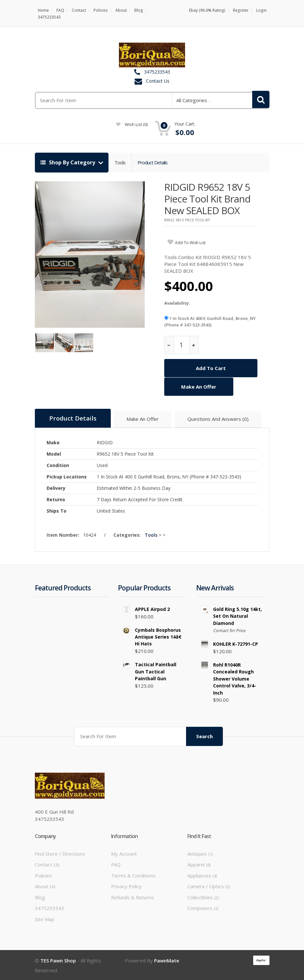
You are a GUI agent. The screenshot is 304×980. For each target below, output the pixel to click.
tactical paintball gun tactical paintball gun (156, 671)
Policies (101, 10)
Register (241, 10)
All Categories (192, 100)
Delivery (56, 487)
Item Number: (64, 534)
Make (53, 442)
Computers (203, 907)
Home (43, 10)
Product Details (152, 162)
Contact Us (158, 81)
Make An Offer (199, 386)
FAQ (61, 10)
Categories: (128, 534)
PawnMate (167, 960)
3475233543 (49, 17)
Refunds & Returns (132, 897)
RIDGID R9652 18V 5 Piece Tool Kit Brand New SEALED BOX (207, 199)
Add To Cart (211, 368)
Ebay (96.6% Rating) (209, 10)
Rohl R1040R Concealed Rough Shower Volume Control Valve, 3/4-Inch (235, 678)
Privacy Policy (126, 886)
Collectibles (203, 897)
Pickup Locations (67, 476)
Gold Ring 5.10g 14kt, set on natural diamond (238, 615)
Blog (138, 10)
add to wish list (190, 243)
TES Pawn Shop (58, 960)
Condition (58, 465)
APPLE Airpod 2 (152, 608)
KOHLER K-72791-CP (236, 644)
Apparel (199, 864)
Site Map (45, 918)
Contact (79, 10)
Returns (56, 499)
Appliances (202, 875)
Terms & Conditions (133, 875)
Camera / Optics (209, 886)
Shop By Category (68, 162)
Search (204, 736)
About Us (45, 886)
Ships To (57, 510)
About (121, 10)
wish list (132, 124)
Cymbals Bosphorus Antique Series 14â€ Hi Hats (159, 636)
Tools (120, 162)
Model (54, 453)
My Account (124, 853)
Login (261, 10)
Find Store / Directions (60, 853)
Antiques (200, 853)
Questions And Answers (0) (219, 419)
